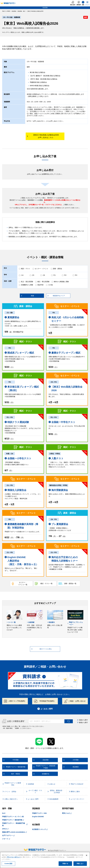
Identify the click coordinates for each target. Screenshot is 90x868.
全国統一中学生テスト (62, 422)
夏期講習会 (12, 317)
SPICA (5, 829)
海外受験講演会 (58, 490)
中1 (55, 275)
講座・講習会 (58, 269)
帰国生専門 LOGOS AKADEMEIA (14, 832)
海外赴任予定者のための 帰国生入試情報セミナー (63, 559)
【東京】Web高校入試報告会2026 (65, 389)
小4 (22, 275)
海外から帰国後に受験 (61, 282)
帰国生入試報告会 (15, 490)
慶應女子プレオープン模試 (64, 353)
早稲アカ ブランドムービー (75, 623)
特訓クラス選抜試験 (17, 422)
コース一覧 (11, 622)
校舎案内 (51, 622)
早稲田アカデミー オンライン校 (13, 817)
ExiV (4, 813)
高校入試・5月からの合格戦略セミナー (66, 319)
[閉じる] (87, 855)
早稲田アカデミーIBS (39, 813)
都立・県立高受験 (43, 282)
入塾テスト (56, 458)
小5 (33, 275)
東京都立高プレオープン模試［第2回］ (22, 389)
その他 (50, 285)
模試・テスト (26, 269)
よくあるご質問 (45, 709)
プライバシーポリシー (13, 857)
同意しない (80, 864)
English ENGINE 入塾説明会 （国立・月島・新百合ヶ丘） (21, 561)
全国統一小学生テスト (18, 458)
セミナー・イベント (42, 269)
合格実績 (31, 622)
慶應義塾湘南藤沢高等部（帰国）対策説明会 (21, 526)
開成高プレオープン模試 (19, 353)
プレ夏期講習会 (58, 524)
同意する (65, 864)
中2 (65, 275)
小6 (44, 275)
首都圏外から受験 (27, 285)
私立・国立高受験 (27, 282)
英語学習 (40, 285)
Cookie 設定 (8, 864)
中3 (76, 275)
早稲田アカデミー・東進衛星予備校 (15, 824)
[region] (45, 860)
